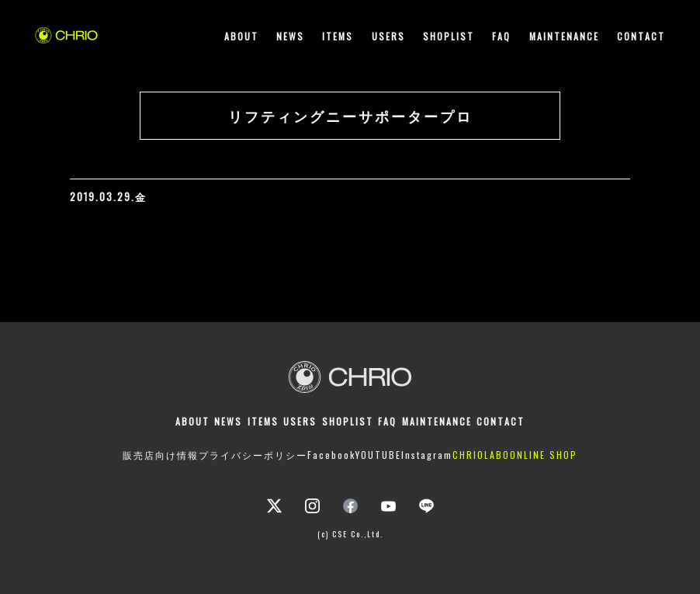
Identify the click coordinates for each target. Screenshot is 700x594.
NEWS (290, 36)
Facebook (331, 455)
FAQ (501, 36)
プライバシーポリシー (253, 455)
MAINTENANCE (564, 36)
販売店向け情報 (161, 455)
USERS (388, 36)
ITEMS (338, 36)
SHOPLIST (449, 36)
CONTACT (641, 36)
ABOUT (241, 36)
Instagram (427, 455)
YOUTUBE (378, 455)
